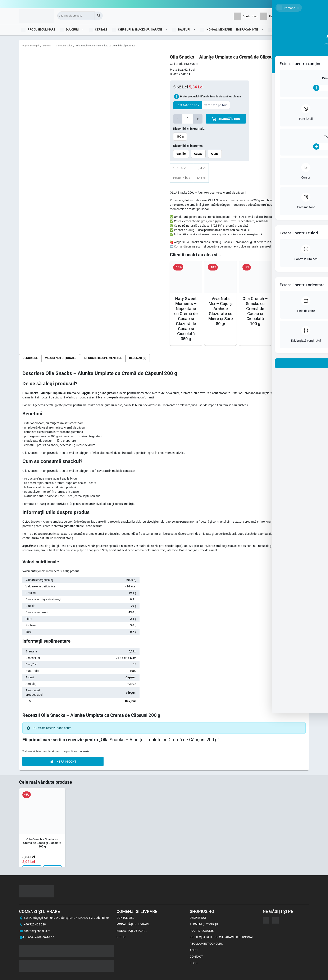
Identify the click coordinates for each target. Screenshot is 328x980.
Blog (303, 29)
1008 (133, 671)
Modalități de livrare (133, 924)
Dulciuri (47, 46)
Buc (134, 701)
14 (135, 664)
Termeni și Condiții (204, 924)
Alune (215, 154)
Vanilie (181, 154)
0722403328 (301, 4)
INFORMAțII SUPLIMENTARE (103, 358)
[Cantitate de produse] (188, 119)
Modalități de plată (131, 931)
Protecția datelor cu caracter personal (222, 937)
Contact (196, 957)
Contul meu (126, 918)
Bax (128, 701)
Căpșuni (131, 677)
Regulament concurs (206, 944)
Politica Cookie (202, 931)
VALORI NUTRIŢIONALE (61, 358)
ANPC (194, 950)
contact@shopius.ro (37, 931)
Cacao (198, 154)
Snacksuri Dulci (64, 46)
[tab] (30, 358)
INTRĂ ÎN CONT (63, 762)
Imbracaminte (247, 29)
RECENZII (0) (138, 358)
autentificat (47, 751)
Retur (121, 937)
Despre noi (198, 918)
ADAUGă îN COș (226, 119)
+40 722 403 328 (35, 924)
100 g (180, 137)
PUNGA (131, 684)
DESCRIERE (30, 358)
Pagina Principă (31, 46)
